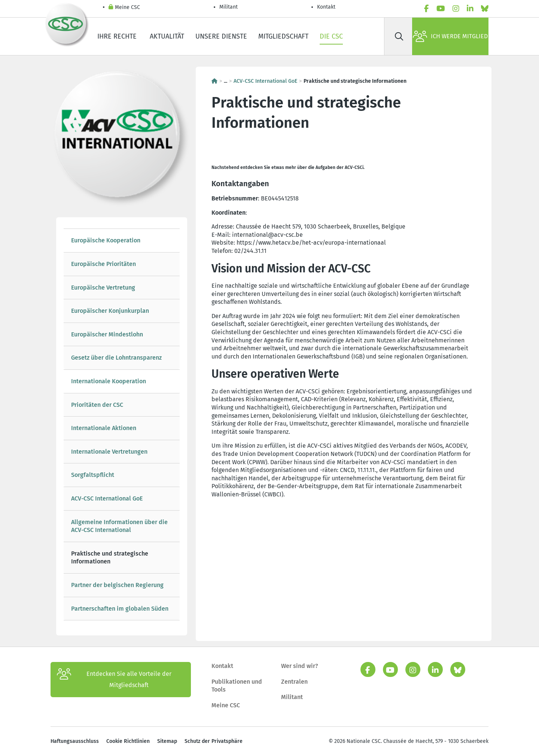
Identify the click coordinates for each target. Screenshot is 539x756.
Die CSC (331, 36)
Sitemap (167, 741)
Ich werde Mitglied (450, 36)
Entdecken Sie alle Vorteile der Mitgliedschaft (114, 680)
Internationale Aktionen (104, 428)
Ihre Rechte (118, 36)
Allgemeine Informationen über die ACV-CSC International (119, 526)
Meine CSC (124, 8)
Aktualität (167, 36)
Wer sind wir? (300, 666)
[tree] (122, 424)
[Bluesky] (485, 9)
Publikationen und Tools (237, 686)
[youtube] (441, 9)
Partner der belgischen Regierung (117, 585)
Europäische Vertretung (103, 288)
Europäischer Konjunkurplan (110, 311)
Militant (229, 7)
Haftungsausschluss (75, 741)
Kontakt (327, 7)
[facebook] (427, 9)
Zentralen (294, 682)
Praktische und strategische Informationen (110, 558)
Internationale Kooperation (109, 381)
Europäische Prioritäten (103, 264)
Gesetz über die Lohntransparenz (116, 358)
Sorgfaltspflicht (93, 475)
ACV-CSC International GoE (107, 498)
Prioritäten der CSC (97, 405)
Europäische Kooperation (106, 240)
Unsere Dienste (221, 36)
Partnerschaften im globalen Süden (120, 609)
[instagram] (456, 9)
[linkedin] (470, 9)
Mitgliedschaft (283, 36)
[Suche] (399, 36)
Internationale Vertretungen (109, 452)
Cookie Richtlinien (128, 741)
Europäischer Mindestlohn (107, 334)
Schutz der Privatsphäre (214, 741)
